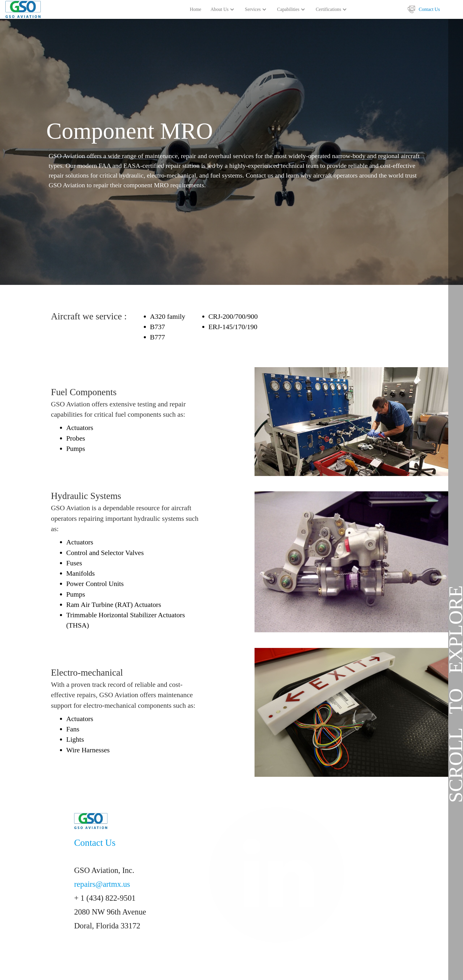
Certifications (332, 10)
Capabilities (292, 10)
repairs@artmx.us (102, 884)
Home (196, 9)
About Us (223, 10)
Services (256, 10)
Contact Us (429, 9)
